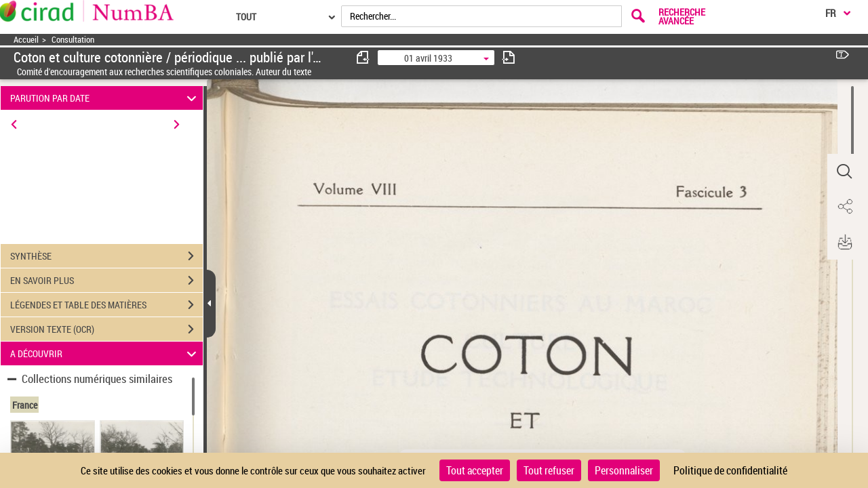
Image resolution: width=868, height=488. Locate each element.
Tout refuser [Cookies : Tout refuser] (549, 470)
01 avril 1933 (428, 58)
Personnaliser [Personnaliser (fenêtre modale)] (624, 470)
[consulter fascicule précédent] (363, 57)
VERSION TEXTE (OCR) (106, 329)
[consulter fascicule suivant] (509, 57)
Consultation (73, 40)
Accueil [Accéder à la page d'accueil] (26, 40)
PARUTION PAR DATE (105, 98)
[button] (844, 171)
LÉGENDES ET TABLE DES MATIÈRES (106, 305)
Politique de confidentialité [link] (730, 470)
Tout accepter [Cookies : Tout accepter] (475, 470)
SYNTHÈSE (106, 256)
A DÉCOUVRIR (105, 353)
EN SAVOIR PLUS (106, 281)
